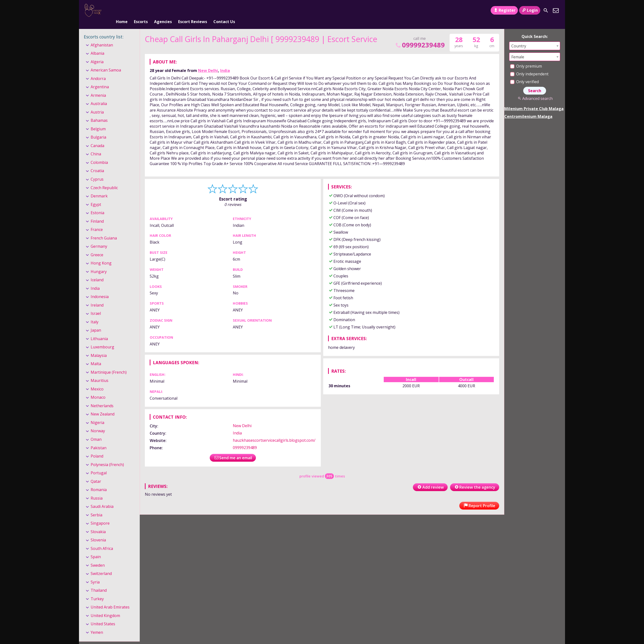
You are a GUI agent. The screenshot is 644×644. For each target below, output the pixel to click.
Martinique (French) (109, 364)
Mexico (97, 381)
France (97, 221)
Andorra (98, 71)
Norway (98, 423)
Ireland (97, 297)
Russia (97, 490)
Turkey (97, 591)
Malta (96, 356)
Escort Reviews (193, 10)
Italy (95, 314)
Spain (96, 549)
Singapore (100, 515)
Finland (97, 213)
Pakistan (99, 440)
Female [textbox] (518, 49)
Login (530, 10)
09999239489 (420, 37)
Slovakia (98, 524)
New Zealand (103, 406)
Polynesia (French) (107, 457)
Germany (99, 238)
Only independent (529, 66)
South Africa (102, 540)
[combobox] (535, 38)
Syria (95, 574)
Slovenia (98, 532)
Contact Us (224, 10)
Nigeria (97, 415)
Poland (97, 448)
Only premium (526, 58)
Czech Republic (104, 180)
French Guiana (104, 230)
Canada (97, 138)
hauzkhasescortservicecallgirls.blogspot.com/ (274, 432)
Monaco (98, 389)
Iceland (97, 272)
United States (103, 616)
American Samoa (106, 62)
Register (504, 10)
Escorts (141, 10)
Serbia (96, 507)
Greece (97, 247)
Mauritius (100, 373)
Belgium (98, 121)
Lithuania (99, 331)
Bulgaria (98, 129)
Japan (96, 322)
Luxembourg (102, 339)
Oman (96, 431)
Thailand (99, 582)
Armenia (98, 87)
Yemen (97, 624)
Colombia (99, 154)
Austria (97, 104)
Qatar (96, 473)
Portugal (99, 465)
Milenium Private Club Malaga (534, 101)
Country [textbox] (519, 38)
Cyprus (97, 171)
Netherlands (102, 398)
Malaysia (99, 347)
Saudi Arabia (102, 498)
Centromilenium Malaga (528, 108)
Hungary (99, 264)
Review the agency (475, 479)
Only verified (524, 74)
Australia (99, 96)
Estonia (97, 205)
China (96, 146)
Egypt (96, 196)
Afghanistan (102, 37)
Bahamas (99, 113)
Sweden (98, 557)
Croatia (97, 163)
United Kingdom (105, 608)
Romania (99, 482)
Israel (96, 305)
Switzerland (101, 565)
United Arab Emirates (110, 599)
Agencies (163, 10)
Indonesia (100, 289)
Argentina (100, 79)
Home (122, 10)
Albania (97, 45)
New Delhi (208, 62)
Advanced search (535, 90)
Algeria (97, 54)
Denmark (99, 188)
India (225, 62)
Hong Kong (101, 255)
